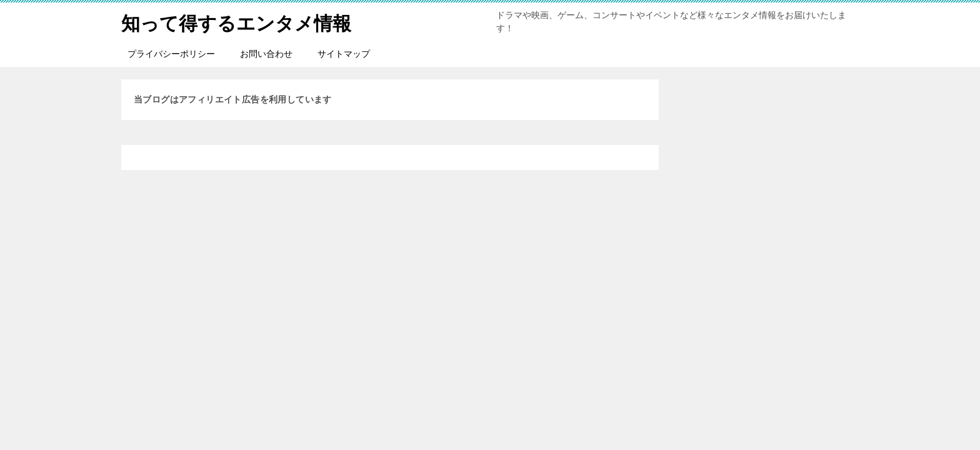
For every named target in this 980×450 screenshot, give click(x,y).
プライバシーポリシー (171, 54)
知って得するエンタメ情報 (236, 22)
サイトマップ (344, 54)
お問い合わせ (266, 54)
